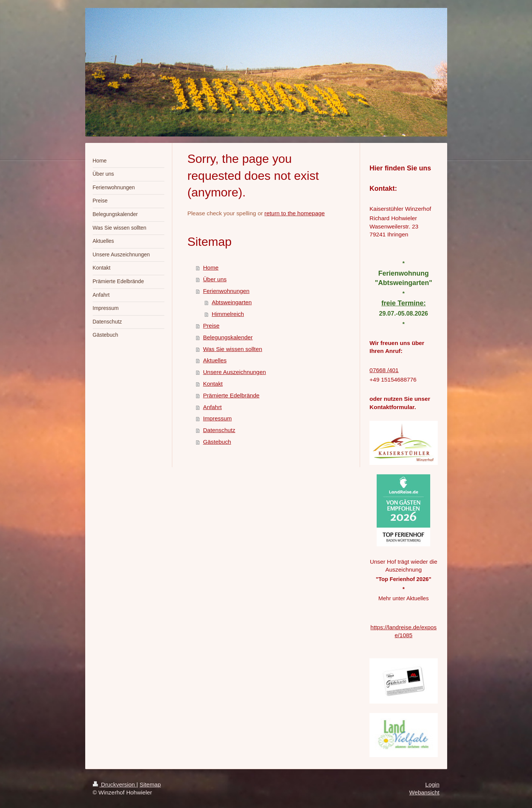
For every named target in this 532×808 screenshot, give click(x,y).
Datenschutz (219, 430)
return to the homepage (294, 213)
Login (432, 784)
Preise (211, 326)
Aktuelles (215, 360)
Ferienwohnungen (226, 291)
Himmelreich (228, 314)
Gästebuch (217, 442)
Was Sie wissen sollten (232, 349)
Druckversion (115, 784)
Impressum (217, 418)
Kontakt (213, 384)
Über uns (215, 279)
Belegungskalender (228, 337)
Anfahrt (212, 407)
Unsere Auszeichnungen (234, 372)
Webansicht (424, 792)
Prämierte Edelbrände (231, 395)
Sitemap (150, 784)
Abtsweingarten (232, 302)
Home (211, 268)
